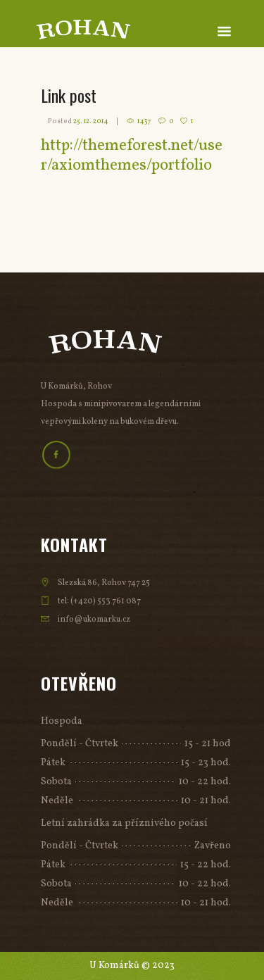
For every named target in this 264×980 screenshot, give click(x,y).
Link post (69, 95)
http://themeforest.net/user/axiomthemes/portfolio (132, 156)
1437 (144, 121)
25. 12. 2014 (91, 121)
